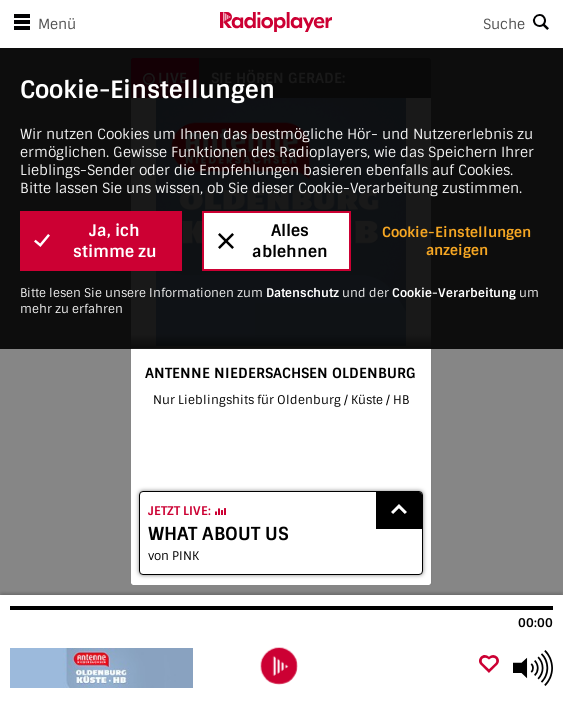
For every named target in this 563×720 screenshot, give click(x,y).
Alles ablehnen (273, 241)
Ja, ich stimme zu (95, 241)
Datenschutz (302, 293)
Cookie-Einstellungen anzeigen (456, 241)
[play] (279, 666)
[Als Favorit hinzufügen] (489, 665)
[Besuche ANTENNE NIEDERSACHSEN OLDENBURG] (117, 668)
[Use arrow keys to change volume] (533, 668)
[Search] (448, 24)
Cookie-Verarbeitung (454, 293)
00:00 (535, 623)
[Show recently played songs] (399, 510)
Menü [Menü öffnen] (41, 24)
